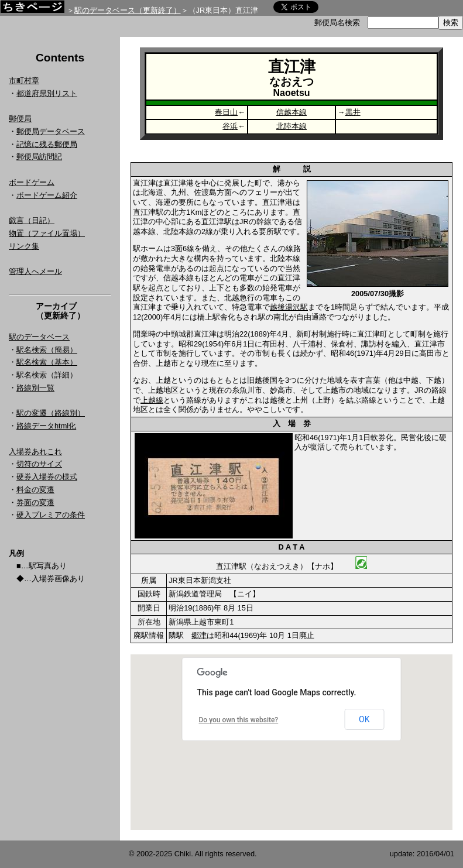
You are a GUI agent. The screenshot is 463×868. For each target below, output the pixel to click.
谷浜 (230, 126)
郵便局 (20, 119)
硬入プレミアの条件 (51, 515)
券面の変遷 (35, 502)
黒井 (353, 112)
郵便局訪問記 (39, 157)
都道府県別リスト (47, 93)
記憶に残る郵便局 (47, 144)
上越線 (152, 400)
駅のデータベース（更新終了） (128, 10)
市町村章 (24, 80)
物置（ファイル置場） (47, 233)
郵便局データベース (51, 131)
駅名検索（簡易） (47, 350)
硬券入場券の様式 (47, 477)
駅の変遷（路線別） (51, 413)
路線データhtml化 (46, 426)
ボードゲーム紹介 (47, 195)
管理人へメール (35, 271)
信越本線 (291, 112)
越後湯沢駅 (289, 307)
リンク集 (24, 246)
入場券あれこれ (35, 452)
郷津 (199, 635)
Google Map (291, 742)
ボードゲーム (32, 182)
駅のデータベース (39, 337)
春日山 (226, 112)
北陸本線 (291, 126)
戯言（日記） (32, 220)
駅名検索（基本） (47, 362)
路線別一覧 (35, 388)
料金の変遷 (35, 490)
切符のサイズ (39, 464)
